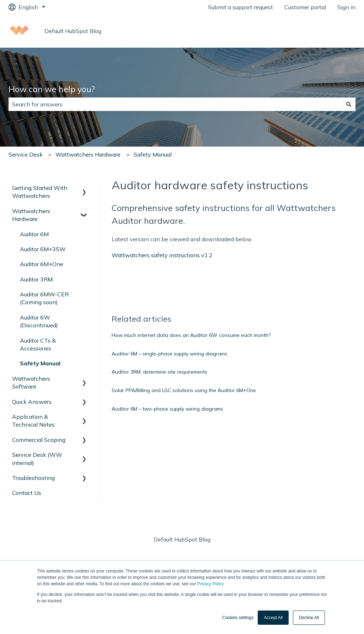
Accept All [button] (273, 618)
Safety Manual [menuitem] (40, 363)
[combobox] (175, 104)
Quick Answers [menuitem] (32, 402)
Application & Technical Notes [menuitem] (33, 421)
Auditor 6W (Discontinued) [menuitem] (39, 321)
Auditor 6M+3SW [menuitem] (43, 249)
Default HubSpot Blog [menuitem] (182, 539)
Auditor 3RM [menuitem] (36, 279)
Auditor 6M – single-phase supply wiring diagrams (170, 354)
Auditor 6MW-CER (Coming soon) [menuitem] (44, 298)
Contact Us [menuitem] (27, 493)
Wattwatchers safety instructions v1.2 (162, 255)
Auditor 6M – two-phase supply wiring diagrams (167, 409)
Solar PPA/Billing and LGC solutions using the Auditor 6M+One (184, 390)
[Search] (349, 104)
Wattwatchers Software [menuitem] (31, 382)
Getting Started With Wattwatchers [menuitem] (40, 192)
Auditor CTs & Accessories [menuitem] (38, 344)
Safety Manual (153, 154)
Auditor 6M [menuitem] (34, 234)
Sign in (346, 7)
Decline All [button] (309, 618)
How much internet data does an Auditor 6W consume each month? (191, 335)
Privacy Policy (211, 584)
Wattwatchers (329, 31)
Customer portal (305, 7)
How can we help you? (52, 89)
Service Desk (26, 154)
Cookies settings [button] (238, 618)
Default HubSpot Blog (73, 31)
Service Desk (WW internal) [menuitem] (37, 459)
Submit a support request (240, 7)
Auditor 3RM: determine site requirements (159, 372)
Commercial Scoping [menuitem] (39, 440)
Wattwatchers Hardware (88, 154)
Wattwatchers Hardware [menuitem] (31, 215)
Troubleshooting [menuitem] (33, 478)
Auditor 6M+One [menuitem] (42, 264)
